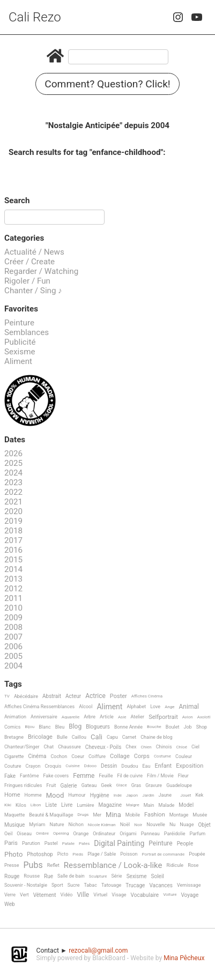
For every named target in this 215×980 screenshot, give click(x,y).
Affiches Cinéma (147, 696)
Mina (113, 815)
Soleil (158, 876)
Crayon (33, 766)
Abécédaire (26, 696)
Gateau (89, 785)
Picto (63, 854)
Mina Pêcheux (184, 958)
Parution (31, 843)
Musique (14, 825)
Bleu (60, 727)
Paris (11, 843)
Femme (84, 776)
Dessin (109, 766)
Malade (167, 805)
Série (117, 876)
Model (186, 805)
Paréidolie (175, 834)
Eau (146, 766)
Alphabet (136, 707)
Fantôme (29, 776)
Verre (10, 895)
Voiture (170, 894)
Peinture (19, 323)
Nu (172, 825)
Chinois (164, 747)
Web (10, 904)
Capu (112, 737)
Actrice (95, 696)
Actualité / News (34, 252)
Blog (75, 727)
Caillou (79, 737)
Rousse (32, 876)
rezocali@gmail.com (98, 951)
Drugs (83, 815)
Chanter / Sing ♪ (33, 291)
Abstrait (52, 696)
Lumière (85, 805)
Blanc (45, 727)
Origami (128, 834)
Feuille (106, 776)
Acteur (73, 696)
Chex (131, 747)
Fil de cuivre (130, 776)
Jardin (148, 795)
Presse (12, 865)
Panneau (150, 834)
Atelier (137, 717)
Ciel (195, 747)
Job (187, 727)
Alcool (86, 707)
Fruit (51, 785)
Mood (55, 796)
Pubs (33, 865)
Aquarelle (71, 717)
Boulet (173, 727)
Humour (77, 795)
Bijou (29, 727)
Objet (204, 825)
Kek (199, 795)
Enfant (163, 766)
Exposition (190, 766)
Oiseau (24, 834)
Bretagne (14, 737)
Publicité (20, 342)
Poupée (197, 854)
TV (7, 696)
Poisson (129, 854)
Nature (57, 825)
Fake (10, 776)
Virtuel (100, 895)
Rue (49, 876)
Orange (81, 834)
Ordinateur (104, 834)
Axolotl (204, 717)
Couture (13, 766)
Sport (57, 885)
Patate (68, 844)
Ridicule (175, 865)
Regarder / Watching (41, 271)
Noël (125, 825)
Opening (61, 833)
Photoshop (40, 854)
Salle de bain (71, 876)
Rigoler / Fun (27, 281)
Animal (189, 707)
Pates (84, 844)
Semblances (27, 332)
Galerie (69, 786)
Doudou (129, 766)
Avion (188, 717)
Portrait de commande (164, 854)
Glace (122, 785)
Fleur (183, 776)
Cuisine (72, 766)
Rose (193, 865)
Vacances (161, 885)
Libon (36, 805)
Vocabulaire (145, 895)
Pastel (51, 843)
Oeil (8, 834)
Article (107, 717)
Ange (169, 707)
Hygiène (100, 795)
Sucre (74, 885)
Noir (138, 825)
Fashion (155, 815)
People (185, 844)
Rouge (12, 876)
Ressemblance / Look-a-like (113, 866)
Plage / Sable (102, 854)
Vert (24, 895)
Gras (136, 785)
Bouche (154, 727)
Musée (200, 815)
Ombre (42, 833)
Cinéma (37, 756)
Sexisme (20, 352)
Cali (97, 737)
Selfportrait (163, 717)
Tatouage (111, 885)
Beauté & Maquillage (51, 815)
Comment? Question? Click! (107, 84)
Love (155, 707)
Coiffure (97, 756)
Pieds (78, 854)
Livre (67, 805)
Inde (118, 795)
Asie (122, 717)
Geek (106, 785)
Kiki (8, 805)
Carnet (129, 737)
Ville (83, 895)
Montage (179, 815)
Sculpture (98, 876)
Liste (51, 805)
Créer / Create (29, 262)
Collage (120, 756)
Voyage (190, 895)
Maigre (133, 805)
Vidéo (67, 895)
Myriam (37, 825)
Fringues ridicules (23, 785)
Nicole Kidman (102, 825)
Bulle (62, 737)
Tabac (90, 885)
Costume (162, 756)
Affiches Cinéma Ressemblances (39, 707)
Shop (202, 727)
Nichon (76, 825)
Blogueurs (98, 727)
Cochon (59, 756)
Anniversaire (44, 717)
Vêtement (45, 895)
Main (149, 805)
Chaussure (69, 747)
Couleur (184, 756)
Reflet (53, 865)
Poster (118, 696)
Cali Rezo (35, 17)
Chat (49, 747)
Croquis (53, 766)
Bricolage (40, 737)
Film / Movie (160, 776)
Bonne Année (128, 727)
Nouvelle (156, 825)
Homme (33, 795)
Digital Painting (119, 844)
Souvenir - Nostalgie (26, 885)
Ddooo (90, 766)
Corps (142, 756)
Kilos (21, 805)
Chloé (182, 747)
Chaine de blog (156, 737)
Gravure (154, 785)
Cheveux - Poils (103, 747)
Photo (13, 855)
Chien (146, 747)
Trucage (135, 885)
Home (12, 795)
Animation (15, 717)
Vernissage (189, 885)
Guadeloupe (179, 785)
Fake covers (56, 776)
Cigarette (14, 756)
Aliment (18, 361)
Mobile (133, 815)
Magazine (110, 805)
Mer (97, 815)
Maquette (14, 815)
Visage (119, 895)
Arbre (90, 717)
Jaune (165, 795)
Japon (132, 795)
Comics (12, 727)
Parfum (198, 834)
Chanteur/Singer (22, 747)
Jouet (186, 795)
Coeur (78, 756)
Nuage (187, 825)
